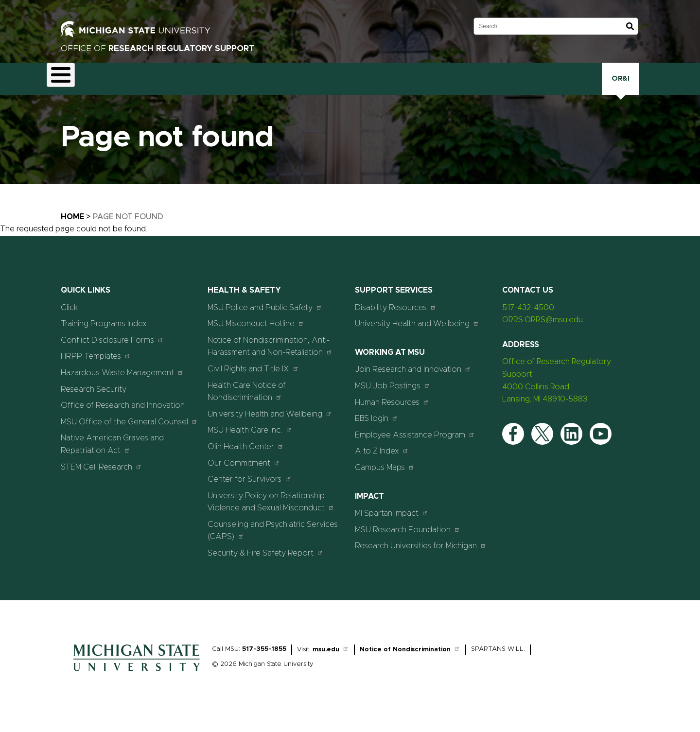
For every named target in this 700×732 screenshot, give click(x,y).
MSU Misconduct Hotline (256, 336)
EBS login (376, 430)
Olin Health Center (246, 459)
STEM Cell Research (101, 479)
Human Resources (392, 414)
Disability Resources (396, 319)
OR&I (621, 84)
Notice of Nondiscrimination (410, 661)
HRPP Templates (96, 368)
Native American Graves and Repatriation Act (112, 456)
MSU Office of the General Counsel (129, 434)
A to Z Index (382, 463)
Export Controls (231, 86)
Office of (158, 48)
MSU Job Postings (393, 398)
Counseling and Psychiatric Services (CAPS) (273, 543)
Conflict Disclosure (165, 86)
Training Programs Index (104, 336)
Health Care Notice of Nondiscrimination (247, 403)
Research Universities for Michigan (421, 558)
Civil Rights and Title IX (253, 381)
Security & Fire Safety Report (265, 565)
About (66, 85)
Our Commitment (244, 475)
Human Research (361, 86)
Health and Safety (296, 86)
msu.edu (331, 661)
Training (484, 85)
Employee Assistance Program (415, 447)
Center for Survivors (249, 491)
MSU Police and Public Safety (265, 319)
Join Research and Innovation (413, 381)
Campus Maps (385, 479)
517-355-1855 (264, 661)
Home (72, 229)
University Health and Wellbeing (270, 426)
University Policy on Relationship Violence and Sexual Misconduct (271, 514)
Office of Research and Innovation (123, 418)
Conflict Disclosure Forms (112, 352)
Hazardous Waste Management (122, 385)
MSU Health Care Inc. (250, 442)
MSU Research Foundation (408, 541)
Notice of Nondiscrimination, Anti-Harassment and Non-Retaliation (270, 359)
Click (524, 85)
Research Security (426, 85)
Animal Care (107, 86)
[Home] (137, 685)
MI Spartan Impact (392, 525)
